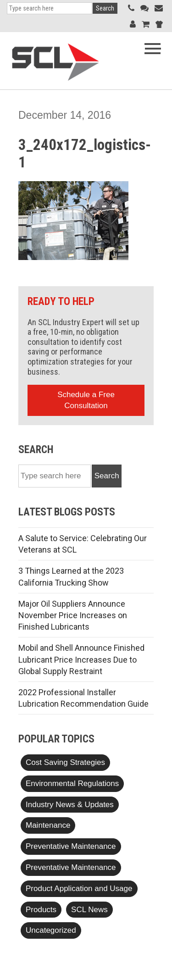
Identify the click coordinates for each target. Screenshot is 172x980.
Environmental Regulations (72, 783)
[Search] (50, 8)
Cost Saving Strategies (65, 762)
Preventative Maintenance (71, 846)
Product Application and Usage (79, 889)
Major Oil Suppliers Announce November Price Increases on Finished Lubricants (73, 615)
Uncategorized (51, 930)
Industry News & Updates (70, 805)
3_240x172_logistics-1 (85, 153)
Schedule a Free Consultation (86, 400)
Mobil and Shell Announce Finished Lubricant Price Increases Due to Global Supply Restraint (81, 659)
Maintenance (48, 825)
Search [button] (105, 8)
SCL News (89, 910)
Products (41, 910)
